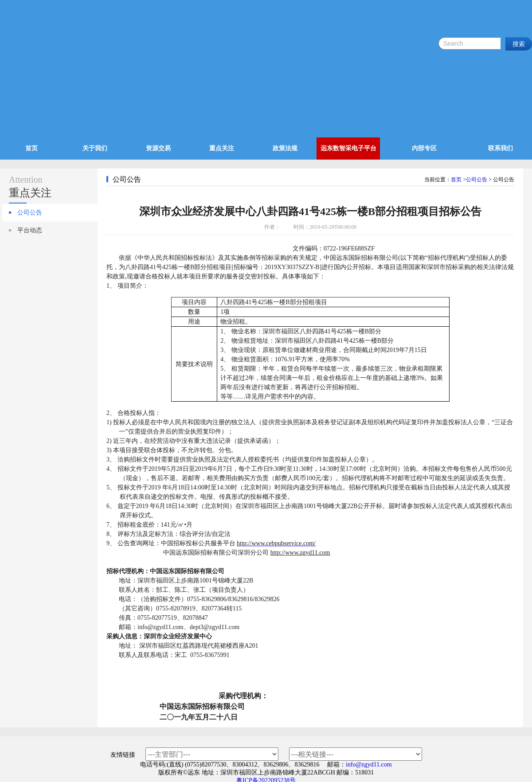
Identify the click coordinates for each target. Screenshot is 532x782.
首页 (31, 148)
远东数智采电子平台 (348, 148)
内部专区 (424, 148)
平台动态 (30, 230)
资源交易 (158, 148)
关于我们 (95, 148)
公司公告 (30, 213)
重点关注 (222, 148)
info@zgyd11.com (369, 764)
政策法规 (285, 148)
